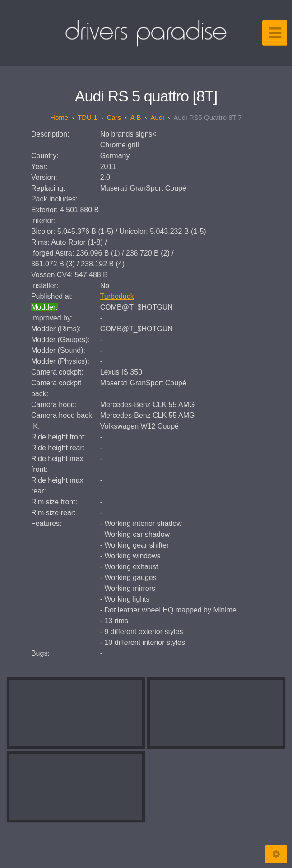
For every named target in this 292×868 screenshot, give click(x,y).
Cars (114, 117)
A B (136, 117)
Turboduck (117, 296)
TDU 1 (87, 117)
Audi (157, 117)
